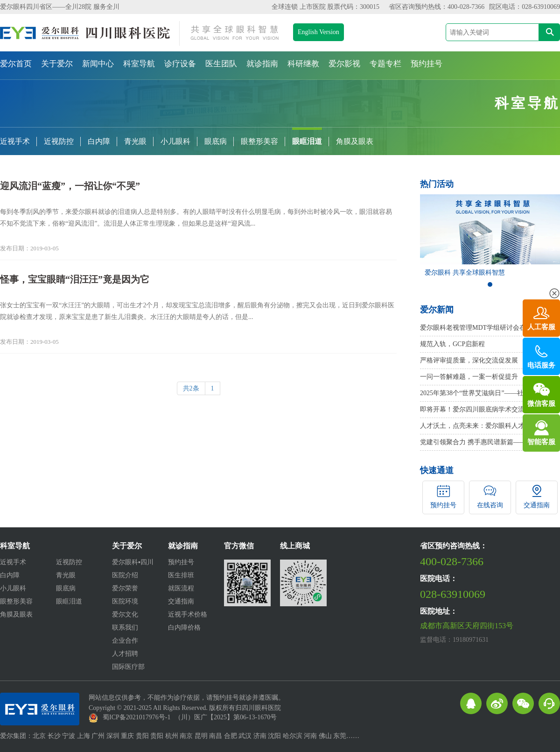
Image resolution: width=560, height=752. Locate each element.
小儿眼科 (175, 141)
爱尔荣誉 (125, 588)
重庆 (127, 736)
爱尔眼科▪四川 (133, 562)
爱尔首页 (16, 64)
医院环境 (125, 601)
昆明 (201, 736)
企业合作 (125, 641)
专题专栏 (385, 64)
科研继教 (303, 64)
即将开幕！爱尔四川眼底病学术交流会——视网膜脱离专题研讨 (490, 409)
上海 (84, 736)
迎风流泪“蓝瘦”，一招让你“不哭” (70, 186)
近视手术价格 (188, 614)
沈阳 (274, 736)
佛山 (325, 736)
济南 (260, 736)
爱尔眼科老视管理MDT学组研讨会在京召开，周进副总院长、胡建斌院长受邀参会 (490, 328)
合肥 (231, 736)
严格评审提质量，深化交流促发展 (469, 360)
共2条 (191, 388)
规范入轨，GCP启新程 (452, 344)
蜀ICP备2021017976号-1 (136, 717)
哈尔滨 (293, 736)
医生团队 (221, 64)
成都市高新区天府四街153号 (467, 626)
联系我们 (125, 628)
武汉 (245, 736)
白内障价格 (184, 628)
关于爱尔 (57, 64)
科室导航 (139, 64)
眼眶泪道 (307, 141)
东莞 (340, 736)
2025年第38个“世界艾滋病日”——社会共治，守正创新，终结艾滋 (490, 393)
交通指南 (181, 601)
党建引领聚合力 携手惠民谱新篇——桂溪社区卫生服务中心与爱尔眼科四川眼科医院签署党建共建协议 (490, 442)
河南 (310, 736)
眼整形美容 (259, 141)
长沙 (54, 736)
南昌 (216, 736)
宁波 (69, 736)
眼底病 (216, 141)
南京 (186, 736)
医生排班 (181, 575)
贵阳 (142, 736)
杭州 (172, 736)
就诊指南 (262, 64)
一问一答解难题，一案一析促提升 (469, 377)
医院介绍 (125, 575)
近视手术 (15, 141)
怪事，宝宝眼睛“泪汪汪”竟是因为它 (75, 279)
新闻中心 (98, 64)
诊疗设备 (180, 64)
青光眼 (135, 141)
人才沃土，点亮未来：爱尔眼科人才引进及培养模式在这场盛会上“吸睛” (490, 426)
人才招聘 (125, 654)
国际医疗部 (128, 667)
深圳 (113, 736)
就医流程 (181, 588)
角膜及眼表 (355, 141)
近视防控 (59, 141)
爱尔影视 (344, 64)
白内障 (99, 141)
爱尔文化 (125, 614)
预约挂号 (427, 64)
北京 (39, 736)
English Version (318, 32)
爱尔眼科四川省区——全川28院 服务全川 (60, 7)
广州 (98, 736)
